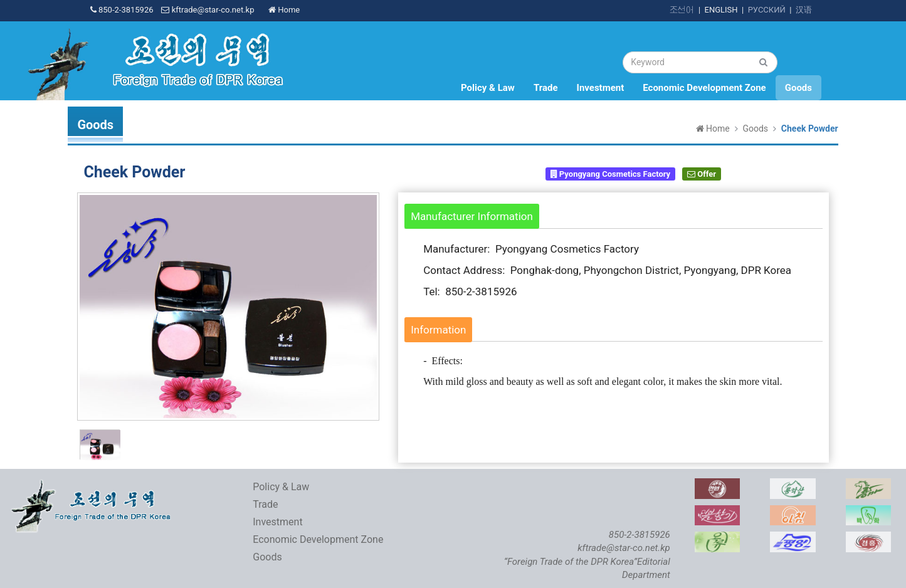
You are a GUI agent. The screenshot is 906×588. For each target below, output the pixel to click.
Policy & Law (488, 88)
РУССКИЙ (767, 10)
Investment (601, 88)
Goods (798, 88)
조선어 (682, 10)
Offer (702, 174)
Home (284, 10)
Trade (546, 88)
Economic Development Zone (704, 88)
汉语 (804, 10)
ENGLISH (721, 10)
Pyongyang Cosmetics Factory (611, 174)
